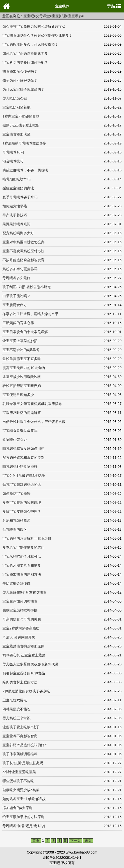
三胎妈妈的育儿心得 (18, 323)
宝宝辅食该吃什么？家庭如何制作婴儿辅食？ (37, 35)
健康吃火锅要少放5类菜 (21, 790)
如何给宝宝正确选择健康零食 (25, 53)
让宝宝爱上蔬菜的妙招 (20, 341)
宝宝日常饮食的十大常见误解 (25, 332)
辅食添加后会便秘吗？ (20, 71)
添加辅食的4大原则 (17, 808)
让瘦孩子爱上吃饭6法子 (21, 727)
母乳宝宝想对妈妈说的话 (22, 485)
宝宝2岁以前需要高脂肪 (21, 628)
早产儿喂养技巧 (15, 215)
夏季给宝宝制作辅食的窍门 (23, 547)
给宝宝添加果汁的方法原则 (23, 817)
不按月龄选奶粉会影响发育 (23, 260)
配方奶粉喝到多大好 (18, 233)
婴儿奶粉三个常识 (16, 718)
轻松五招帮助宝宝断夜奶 (22, 386)
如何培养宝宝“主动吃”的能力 (25, 799)
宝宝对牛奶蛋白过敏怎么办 (23, 242)
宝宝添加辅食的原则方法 (22, 574)
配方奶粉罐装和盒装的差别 (23, 458)
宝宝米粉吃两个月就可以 (22, 556)
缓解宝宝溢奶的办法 (18, 188)
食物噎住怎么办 (15, 440)
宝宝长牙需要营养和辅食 (22, 565)
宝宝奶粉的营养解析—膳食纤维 (27, 538)
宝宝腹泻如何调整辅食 (20, 601)
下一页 (75, 841)
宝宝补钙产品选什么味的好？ (25, 745)
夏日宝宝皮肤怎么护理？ (22, 511)
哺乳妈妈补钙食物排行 (20, 467)
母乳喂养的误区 (15, 529)
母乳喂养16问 (13, 152)
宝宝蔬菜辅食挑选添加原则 (23, 646)
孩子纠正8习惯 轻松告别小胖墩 (27, 287)
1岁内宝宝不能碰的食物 (21, 116)
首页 (36, 841)
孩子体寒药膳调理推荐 (20, 754)
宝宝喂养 (75, 16)
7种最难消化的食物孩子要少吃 (26, 691)
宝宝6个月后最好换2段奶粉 (24, 476)
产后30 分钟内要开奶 (19, 637)
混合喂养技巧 (13, 161)
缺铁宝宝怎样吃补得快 (20, 610)
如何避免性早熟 (15, 206)
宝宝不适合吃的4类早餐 (21, 350)
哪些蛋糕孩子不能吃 (18, 781)
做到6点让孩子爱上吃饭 (21, 125)
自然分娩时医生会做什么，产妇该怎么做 (34, 422)
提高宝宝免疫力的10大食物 (24, 368)
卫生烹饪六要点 (15, 700)
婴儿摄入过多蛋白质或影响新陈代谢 (30, 664)
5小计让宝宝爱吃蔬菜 (19, 772)
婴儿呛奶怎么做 (15, 98)
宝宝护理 (59, 16)
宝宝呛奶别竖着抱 (16, 107)
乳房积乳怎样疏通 (16, 520)
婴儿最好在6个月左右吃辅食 (24, 592)
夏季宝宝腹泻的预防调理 (22, 502)
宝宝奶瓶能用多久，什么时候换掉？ (30, 44)
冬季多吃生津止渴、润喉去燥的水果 (30, 314)
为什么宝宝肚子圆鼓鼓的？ (23, 89)
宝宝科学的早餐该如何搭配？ (25, 62)
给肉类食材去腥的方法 (20, 682)
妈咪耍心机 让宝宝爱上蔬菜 (24, 655)
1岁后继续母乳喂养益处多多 (24, 143)
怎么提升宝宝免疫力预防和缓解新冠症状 (34, 26)
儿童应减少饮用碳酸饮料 (22, 377)
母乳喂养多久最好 (16, 278)
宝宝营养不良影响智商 (20, 736)
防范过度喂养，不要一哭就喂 (25, 170)
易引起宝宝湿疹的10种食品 (24, 673)
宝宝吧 (29, 16)
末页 (88, 841)
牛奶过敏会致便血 (16, 583)
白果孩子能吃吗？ (16, 296)
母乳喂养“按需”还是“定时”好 (24, 826)
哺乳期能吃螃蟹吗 (16, 179)
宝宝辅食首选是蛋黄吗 (20, 431)
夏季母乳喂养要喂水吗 (20, 197)
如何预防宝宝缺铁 (16, 494)
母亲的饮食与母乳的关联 (22, 619)
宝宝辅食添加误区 (16, 134)
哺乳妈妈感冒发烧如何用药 (23, 449)
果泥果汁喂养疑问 (16, 224)
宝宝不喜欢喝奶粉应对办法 (23, 251)
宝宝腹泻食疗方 (15, 305)
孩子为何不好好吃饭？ (20, 80)
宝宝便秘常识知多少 (18, 395)
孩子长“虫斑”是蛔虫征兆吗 (23, 763)
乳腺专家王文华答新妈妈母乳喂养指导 (32, 404)
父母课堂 (43, 16)
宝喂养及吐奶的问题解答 (22, 413)
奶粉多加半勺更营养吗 (20, 269)
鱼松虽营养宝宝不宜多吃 (22, 359)
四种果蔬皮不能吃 (16, 709)
